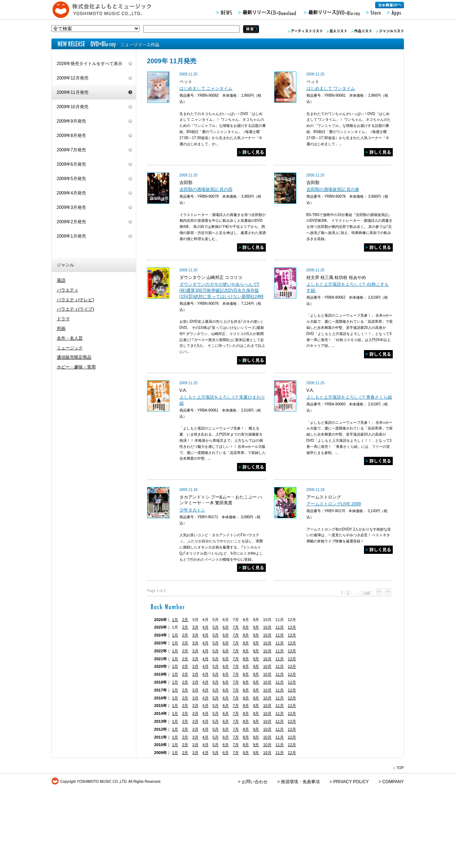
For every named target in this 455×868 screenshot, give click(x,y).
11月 (280, 627)
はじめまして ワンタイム (331, 88)
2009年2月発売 (71, 222)
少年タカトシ (192, 510)
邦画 (61, 329)
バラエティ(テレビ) (76, 300)
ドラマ (63, 319)
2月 (185, 620)
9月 (256, 627)
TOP (400, 768)
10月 (267, 627)
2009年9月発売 (71, 121)
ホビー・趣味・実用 (76, 367)
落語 (61, 280)
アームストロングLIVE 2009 (334, 504)
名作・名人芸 (70, 338)
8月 (246, 627)
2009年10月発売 (73, 107)
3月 (195, 627)
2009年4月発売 (71, 193)
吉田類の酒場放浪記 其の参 (333, 189)
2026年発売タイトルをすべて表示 (90, 64)
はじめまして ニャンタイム (206, 88)
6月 (226, 627)
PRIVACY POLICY (351, 782)
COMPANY (393, 782)
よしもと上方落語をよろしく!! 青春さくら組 (349, 397)
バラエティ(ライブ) (76, 309)
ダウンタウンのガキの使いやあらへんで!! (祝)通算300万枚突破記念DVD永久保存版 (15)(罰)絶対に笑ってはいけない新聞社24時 (222, 290)
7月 (236, 627)
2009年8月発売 (71, 136)
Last (367, 593)
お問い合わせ (255, 782)
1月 (175, 620)
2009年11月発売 (73, 92)
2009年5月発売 (71, 179)
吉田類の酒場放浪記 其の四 (206, 189)
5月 (216, 627)
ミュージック (70, 348)
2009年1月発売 (71, 236)
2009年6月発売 (71, 164)
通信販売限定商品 (74, 357)
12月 (292, 627)
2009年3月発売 (71, 207)
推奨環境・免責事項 (300, 782)
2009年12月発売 (73, 78)
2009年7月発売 (71, 150)
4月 (206, 627)
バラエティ (68, 290)
